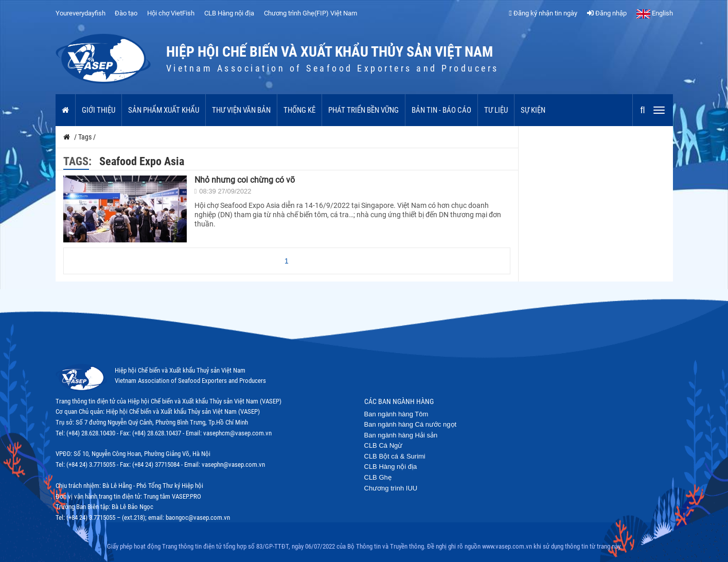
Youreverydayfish (81, 13)
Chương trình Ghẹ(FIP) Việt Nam (310, 13)
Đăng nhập (607, 13)
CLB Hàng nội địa (229, 13)
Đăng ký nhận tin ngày (543, 13)
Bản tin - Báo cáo (441, 110)
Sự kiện (533, 110)
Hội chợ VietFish (171, 13)
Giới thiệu (99, 110)
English (655, 13)
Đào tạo (126, 13)
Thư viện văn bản (241, 110)
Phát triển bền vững (363, 110)
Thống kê (299, 110)
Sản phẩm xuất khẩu (164, 110)
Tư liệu (496, 110)
